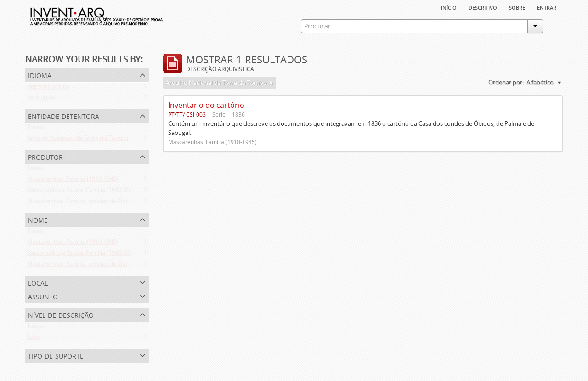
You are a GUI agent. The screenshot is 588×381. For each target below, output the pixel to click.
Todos (36, 129)
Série (34, 339)
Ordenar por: (506, 82)
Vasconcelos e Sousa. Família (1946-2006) (82, 192)
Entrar (547, 7)
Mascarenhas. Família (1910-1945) (73, 181)
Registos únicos (48, 88)
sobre (517, 7)
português (41, 99)
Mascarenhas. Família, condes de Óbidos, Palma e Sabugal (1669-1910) (122, 203)
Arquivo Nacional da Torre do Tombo (78, 140)
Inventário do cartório (206, 105)
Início (449, 7)
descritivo (483, 7)
